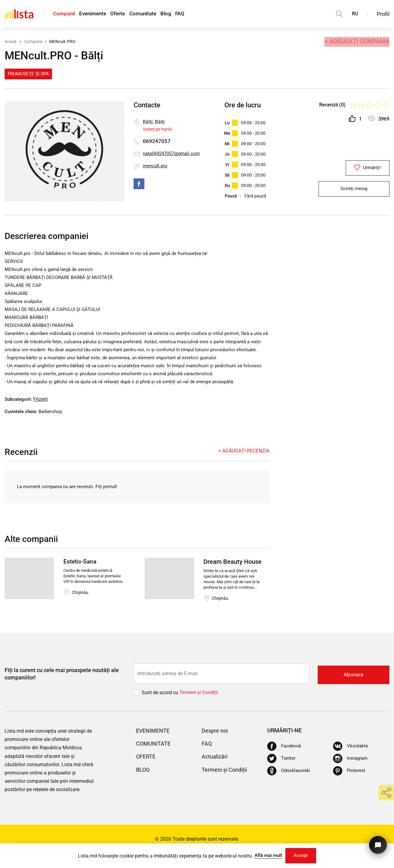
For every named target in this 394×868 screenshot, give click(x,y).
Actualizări (216, 771)
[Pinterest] (350, 785)
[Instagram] (351, 773)
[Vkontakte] (351, 761)
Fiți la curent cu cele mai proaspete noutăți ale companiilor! (62, 688)
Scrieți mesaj (354, 192)
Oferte (127, 14)
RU (355, 14)
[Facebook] (285, 761)
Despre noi (216, 745)
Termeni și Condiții (227, 784)
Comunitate (155, 14)
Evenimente (98, 14)
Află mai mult (266, 855)
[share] (386, 793)
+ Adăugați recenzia (244, 465)
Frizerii (42, 414)
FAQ (198, 14)
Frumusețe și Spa (28, 74)
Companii (65, 14)
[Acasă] (19, 14)
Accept (303, 855)
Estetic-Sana (81, 576)
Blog (181, 14)
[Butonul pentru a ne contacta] (377, 843)
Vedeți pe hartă (157, 129)
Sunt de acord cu (161, 707)
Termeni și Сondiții (200, 707)
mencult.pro (156, 166)
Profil (383, 14)
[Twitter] (282, 773)
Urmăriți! (354, 169)
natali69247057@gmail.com (174, 154)
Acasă (11, 41)
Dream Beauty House (233, 576)
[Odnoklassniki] (289, 785)
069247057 (157, 141)
